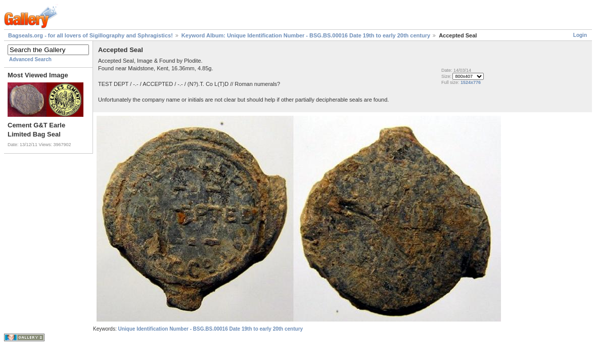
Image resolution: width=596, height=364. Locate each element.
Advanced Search (30, 59)
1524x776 (471, 82)
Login (580, 35)
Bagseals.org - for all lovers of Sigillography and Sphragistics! (90, 35)
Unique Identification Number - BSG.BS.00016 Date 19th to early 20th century (210, 329)
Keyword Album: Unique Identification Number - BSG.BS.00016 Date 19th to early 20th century (306, 35)
